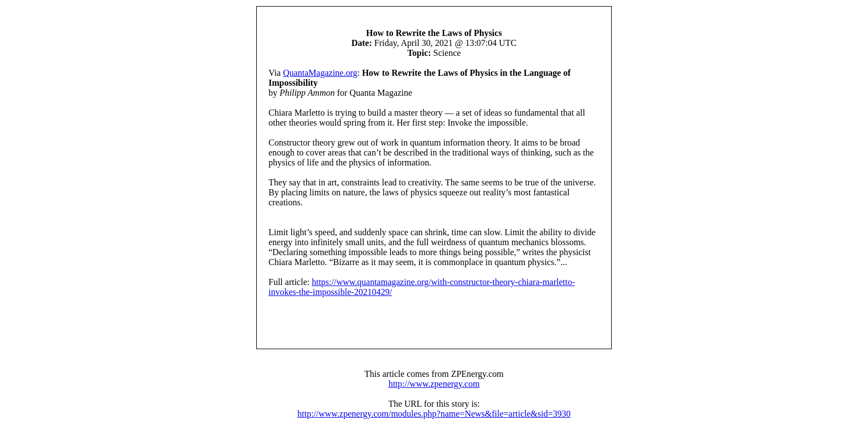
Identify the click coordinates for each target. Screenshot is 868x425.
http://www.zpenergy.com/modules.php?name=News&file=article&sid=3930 (434, 414)
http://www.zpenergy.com (434, 384)
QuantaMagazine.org (320, 73)
